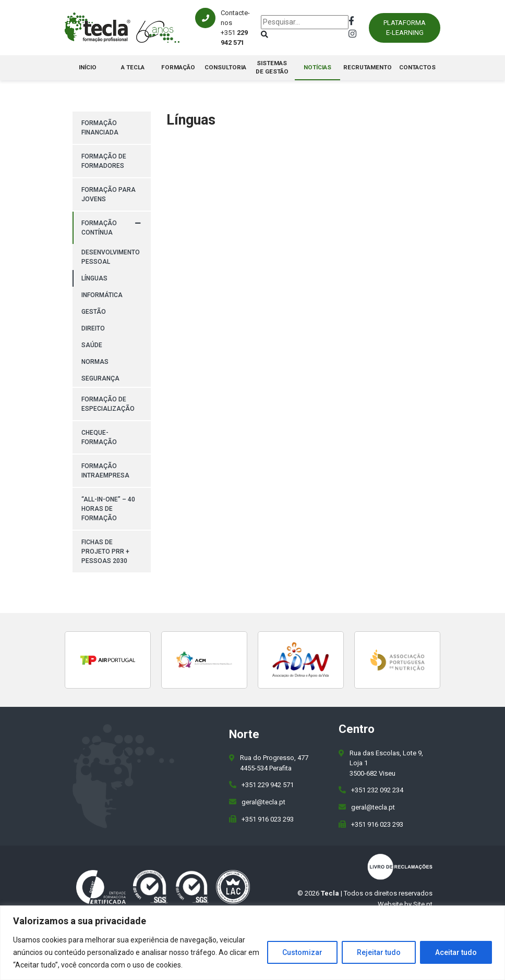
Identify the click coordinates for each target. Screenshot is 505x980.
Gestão (94, 312)
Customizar (302, 952)
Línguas (94, 278)
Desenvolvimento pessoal (111, 257)
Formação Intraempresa (105, 471)
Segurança (100, 378)
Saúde (92, 345)
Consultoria (225, 67)
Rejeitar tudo (379, 952)
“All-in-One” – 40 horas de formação (108, 509)
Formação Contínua (99, 228)
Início (88, 67)
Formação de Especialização (108, 404)
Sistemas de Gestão (272, 67)
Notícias (317, 67)
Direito (93, 328)
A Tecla (133, 67)
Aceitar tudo (456, 952)
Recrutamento (368, 67)
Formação (178, 67)
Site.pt (423, 904)
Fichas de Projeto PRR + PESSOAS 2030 (105, 552)
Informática (102, 295)
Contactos (417, 67)
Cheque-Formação (99, 437)
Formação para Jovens (109, 194)
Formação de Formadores (104, 161)
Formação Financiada (100, 128)
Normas (95, 362)
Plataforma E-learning (405, 28)
